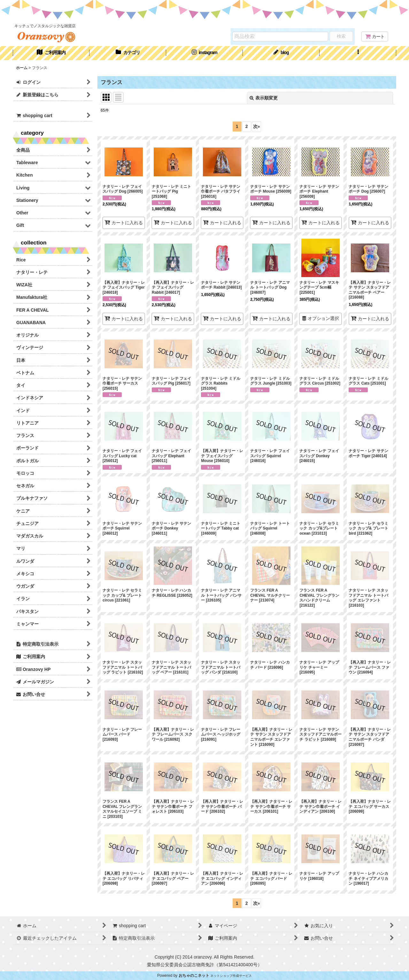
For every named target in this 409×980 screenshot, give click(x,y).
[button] (358, 53)
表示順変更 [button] (264, 98)
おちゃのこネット (194, 976)
